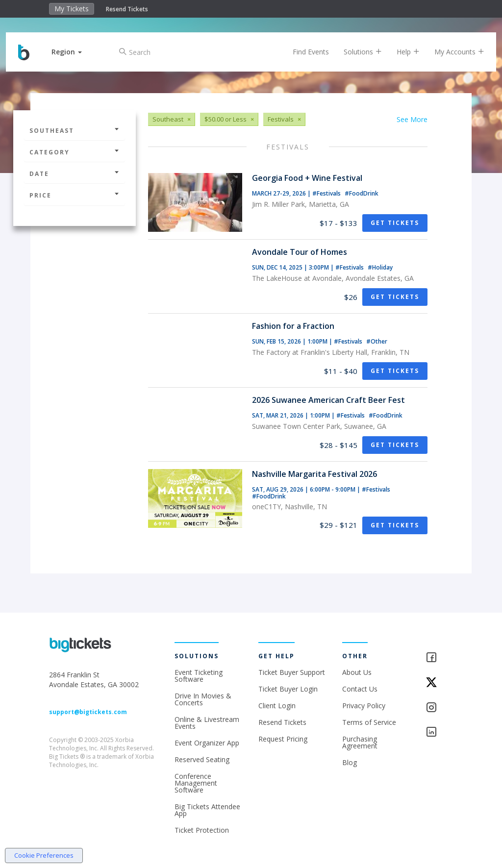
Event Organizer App (207, 743)
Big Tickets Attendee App (207, 810)
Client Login (277, 706)
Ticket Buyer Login (288, 689)
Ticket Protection (202, 830)
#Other (377, 341)
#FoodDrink (362, 193)
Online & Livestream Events (207, 723)
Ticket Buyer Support (292, 672)
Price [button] (75, 195)
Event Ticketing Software (199, 676)
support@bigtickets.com (88, 712)
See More (412, 119)
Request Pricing (283, 739)
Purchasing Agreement (360, 742)
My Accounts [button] (452, 52)
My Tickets (72, 9)
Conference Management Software (196, 783)
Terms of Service (369, 722)
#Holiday (380, 267)
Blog (350, 762)
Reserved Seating (202, 759)
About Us (357, 672)
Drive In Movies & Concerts (203, 699)
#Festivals (327, 193)
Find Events (303, 52)
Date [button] (75, 174)
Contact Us (360, 689)
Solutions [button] (355, 52)
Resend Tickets (127, 9)
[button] (74, 52)
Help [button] (401, 52)
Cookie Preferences (44, 855)
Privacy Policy (364, 706)
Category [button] (75, 152)
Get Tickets (395, 223)
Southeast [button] (75, 131)
